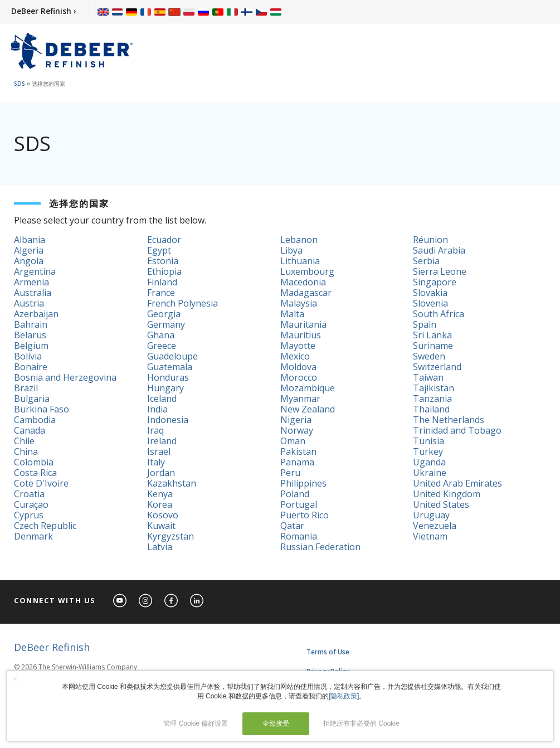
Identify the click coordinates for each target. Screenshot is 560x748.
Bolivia (28, 356)
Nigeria (296, 420)
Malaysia (299, 303)
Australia (33, 293)
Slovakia (430, 293)
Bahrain (31, 324)
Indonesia (168, 420)
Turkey (428, 451)
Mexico (295, 356)
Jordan (161, 473)
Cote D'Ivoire (41, 483)
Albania (30, 240)
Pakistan (298, 451)
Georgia (164, 314)
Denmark (33, 536)
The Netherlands (449, 420)
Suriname (433, 346)
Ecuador (164, 240)
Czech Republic (45, 526)
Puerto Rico (305, 515)
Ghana (161, 335)
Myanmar (300, 399)
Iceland (162, 399)
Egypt (159, 250)
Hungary (165, 388)
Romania (299, 536)
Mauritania (303, 324)
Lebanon (299, 240)
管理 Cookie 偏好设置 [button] (196, 723)
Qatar (292, 526)
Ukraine (430, 473)
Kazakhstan (172, 483)
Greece (162, 346)
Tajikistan (434, 388)
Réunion (430, 240)
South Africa (439, 314)
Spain (425, 324)
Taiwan (428, 377)
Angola (29, 261)
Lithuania (300, 261)
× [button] (15, 679)
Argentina (35, 271)
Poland (295, 494)
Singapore (435, 282)
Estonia (163, 261)
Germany (166, 324)
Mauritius (301, 335)
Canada (30, 430)
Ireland (162, 441)
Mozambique (308, 388)
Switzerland (437, 367)
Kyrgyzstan (171, 536)
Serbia (426, 261)
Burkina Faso (42, 409)
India (157, 409)
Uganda (429, 462)
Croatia (29, 494)
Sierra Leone (440, 271)
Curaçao (31, 504)
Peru (290, 473)
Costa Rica (35, 473)
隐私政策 (344, 696)
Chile (24, 441)
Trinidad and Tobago (457, 430)
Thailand (431, 409)
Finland (162, 282)
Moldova (298, 367)
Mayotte (298, 346)
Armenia (31, 282)
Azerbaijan (36, 314)
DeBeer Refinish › (44, 11)
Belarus (30, 335)
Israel (159, 451)
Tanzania (432, 399)
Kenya (160, 494)
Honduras (168, 377)
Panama (297, 462)
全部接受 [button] (276, 723)
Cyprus (29, 515)
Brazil (26, 388)
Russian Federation (320, 547)
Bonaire (31, 367)
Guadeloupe (172, 356)
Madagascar (306, 293)
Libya (291, 250)
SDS (20, 84)
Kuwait (161, 526)
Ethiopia (164, 271)
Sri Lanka (432, 335)
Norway (297, 430)
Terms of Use (328, 652)
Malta (292, 314)
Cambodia (35, 420)
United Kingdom (447, 494)
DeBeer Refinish (52, 647)
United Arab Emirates (457, 483)
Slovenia (430, 303)
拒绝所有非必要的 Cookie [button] (361, 723)
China (26, 451)
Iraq (155, 430)
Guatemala (170, 367)
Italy (156, 462)
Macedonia (303, 282)
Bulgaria (32, 399)
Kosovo (163, 515)
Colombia (34, 462)
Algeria (29, 250)
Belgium (31, 346)
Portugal (299, 504)
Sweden (429, 356)
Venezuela (435, 526)
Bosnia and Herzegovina (65, 377)
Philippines (303, 483)
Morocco (299, 377)
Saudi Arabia (439, 250)
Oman (293, 441)
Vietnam (430, 536)
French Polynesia (182, 303)
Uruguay (431, 515)
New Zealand (308, 409)
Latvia (160, 547)
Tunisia (428, 441)
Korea (160, 504)
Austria (29, 303)
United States (441, 504)
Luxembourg (307, 271)
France (161, 293)
